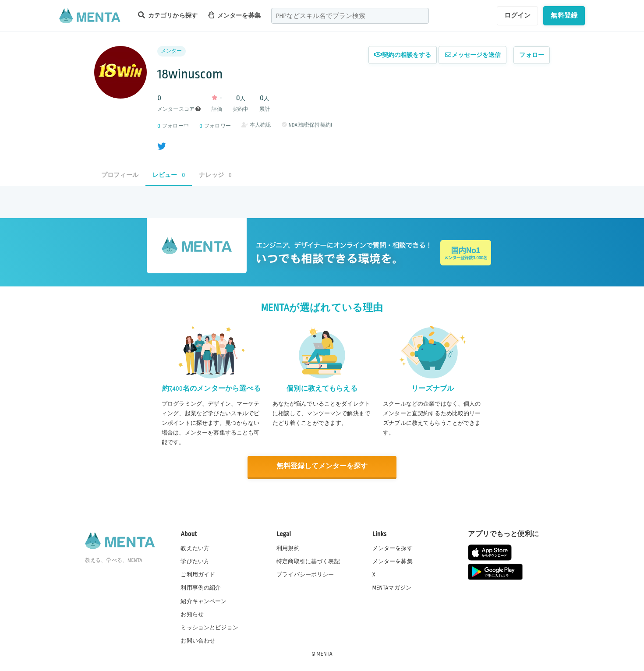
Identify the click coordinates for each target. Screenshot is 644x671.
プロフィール (120, 175)
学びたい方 (195, 561)
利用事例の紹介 (201, 587)
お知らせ (192, 614)
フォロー (532, 55)
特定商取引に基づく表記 (308, 561)
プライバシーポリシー (305, 574)
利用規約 (288, 548)
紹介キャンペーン (203, 600)
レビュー (169, 175)
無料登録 (564, 15)
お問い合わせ (198, 640)
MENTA (324, 653)
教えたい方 (195, 548)
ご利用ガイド (198, 574)
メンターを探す (393, 548)
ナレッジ (215, 175)
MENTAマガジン (392, 587)
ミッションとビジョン (209, 627)
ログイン (518, 15)
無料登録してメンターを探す (322, 466)
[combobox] (350, 16)
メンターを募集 (234, 15)
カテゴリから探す (168, 15)
